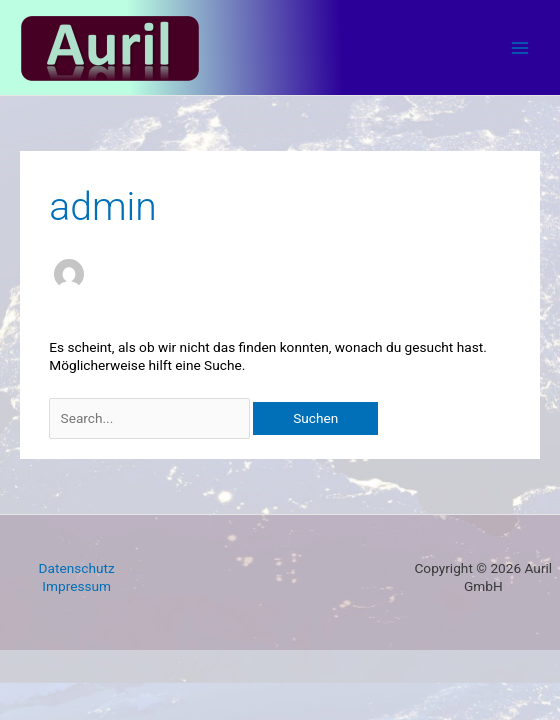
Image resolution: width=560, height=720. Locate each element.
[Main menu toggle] (520, 47)
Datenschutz (77, 568)
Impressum (76, 586)
